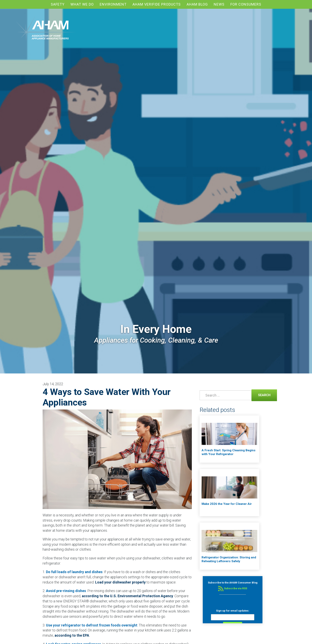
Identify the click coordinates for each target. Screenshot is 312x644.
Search (261, 395)
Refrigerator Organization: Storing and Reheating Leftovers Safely (229, 559)
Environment (113, 4)
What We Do (82, 4)
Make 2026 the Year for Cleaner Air (227, 504)
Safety (58, 4)
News (219, 4)
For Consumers (246, 4)
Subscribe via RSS (233, 588)
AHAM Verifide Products (157, 4)
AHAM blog (197, 4)
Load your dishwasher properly (120, 582)
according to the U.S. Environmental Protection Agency (127, 596)
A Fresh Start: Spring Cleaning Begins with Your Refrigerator (229, 452)
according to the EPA (72, 635)
